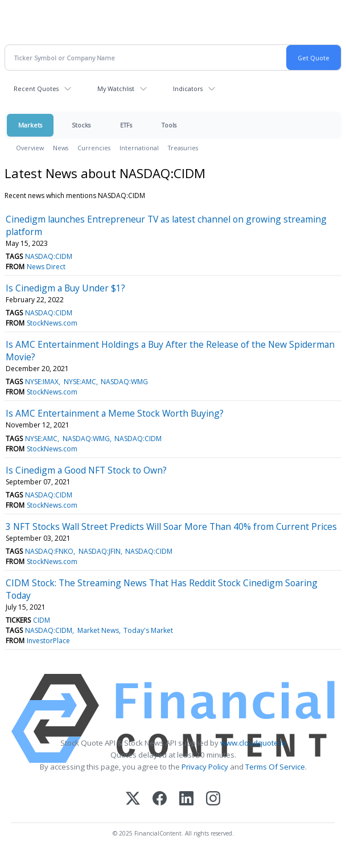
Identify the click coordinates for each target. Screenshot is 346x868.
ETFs (126, 125)
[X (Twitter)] (133, 799)
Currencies (94, 148)
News (61, 148)
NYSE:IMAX (42, 382)
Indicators (188, 89)
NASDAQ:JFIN (100, 551)
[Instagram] (213, 799)
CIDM (42, 620)
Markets (30, 125)
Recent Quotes (36, 89)
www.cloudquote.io (253, 743)
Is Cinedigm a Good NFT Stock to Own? (86, 470)
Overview (30, 148)
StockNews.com (52, 323)
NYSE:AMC (80, 382)
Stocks (81, 125)
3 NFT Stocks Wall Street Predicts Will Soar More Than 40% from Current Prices (171, 526)
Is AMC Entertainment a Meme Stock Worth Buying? (115, 413)
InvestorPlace (48, 641)
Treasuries (183, 148)
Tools (169, 125)
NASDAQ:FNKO (49, 551)
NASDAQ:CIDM (49, 256)
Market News (98, 630)
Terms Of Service (275, 767)
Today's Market (148, 630)
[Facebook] (160, 799)
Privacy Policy (205, 767)
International (139, 148)
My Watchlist (116, 89)
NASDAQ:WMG (124, 382)
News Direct (46, 267)
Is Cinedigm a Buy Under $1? (65, 288)
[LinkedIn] (186, 799)
